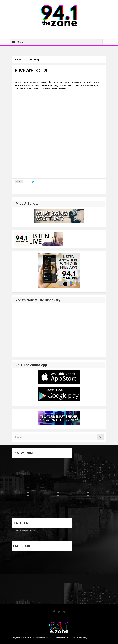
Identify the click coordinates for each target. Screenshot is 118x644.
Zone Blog (33, 60)
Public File (71, 638)
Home (18, 60)
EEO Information (59, 638)
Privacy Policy (82, 638)
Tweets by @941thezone (26, 531)
